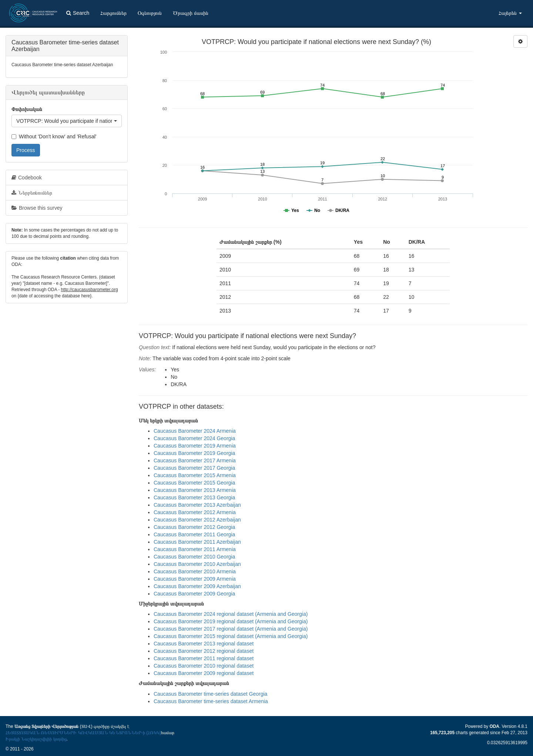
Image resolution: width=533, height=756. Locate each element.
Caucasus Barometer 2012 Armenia (195, 512)
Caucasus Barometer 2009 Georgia (194, 594)
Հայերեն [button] (510, 13)
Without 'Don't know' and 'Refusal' (54, 136)
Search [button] (78, 13)
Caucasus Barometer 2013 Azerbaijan (197, 505)
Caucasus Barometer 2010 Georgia (194, 557)
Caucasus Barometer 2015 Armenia (195, 475)
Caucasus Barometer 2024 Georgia (194, 438)
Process (26, 150)
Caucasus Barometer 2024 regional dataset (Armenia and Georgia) (231, 614)
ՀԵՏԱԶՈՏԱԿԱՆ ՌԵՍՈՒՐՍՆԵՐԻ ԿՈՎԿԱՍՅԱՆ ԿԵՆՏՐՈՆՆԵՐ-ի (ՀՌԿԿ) (83, 733)
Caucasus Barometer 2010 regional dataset (204, 666)
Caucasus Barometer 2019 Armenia (195, 446)
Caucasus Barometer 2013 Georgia (194, 497)
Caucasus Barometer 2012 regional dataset (204, 651)
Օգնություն (150, 13)
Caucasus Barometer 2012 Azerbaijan (197, 520)
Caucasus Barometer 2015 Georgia (194, 483)
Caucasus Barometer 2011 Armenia (195, 549)
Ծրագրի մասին (191, 13)
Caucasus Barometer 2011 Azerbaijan (197, 542)
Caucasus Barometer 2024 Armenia (195, 431)
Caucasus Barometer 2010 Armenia (195, 571)
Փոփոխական (27, 109)
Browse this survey (37, 208)
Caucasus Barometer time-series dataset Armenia (211, 701)
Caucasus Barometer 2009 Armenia (195, 579)
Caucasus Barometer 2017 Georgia (194, 468)
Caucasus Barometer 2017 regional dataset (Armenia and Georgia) (231, 629)
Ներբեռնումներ (32, 193)
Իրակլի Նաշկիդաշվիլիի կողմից (36, 739)
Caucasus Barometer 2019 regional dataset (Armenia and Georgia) (231, 621)
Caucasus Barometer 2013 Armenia (195, 490)
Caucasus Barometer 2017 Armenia (195, 460)
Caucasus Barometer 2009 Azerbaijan (197, 586)
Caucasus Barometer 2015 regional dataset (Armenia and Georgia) (231, 636)
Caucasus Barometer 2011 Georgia (194, 534)
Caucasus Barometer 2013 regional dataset (204, 644)
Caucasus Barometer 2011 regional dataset (204, 658)
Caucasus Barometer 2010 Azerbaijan (197, 564)
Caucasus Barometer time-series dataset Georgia (210, 694)
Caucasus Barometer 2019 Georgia (194, 453)
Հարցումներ (113, 13)
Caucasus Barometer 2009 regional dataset (204, 673)
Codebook (27, 178)
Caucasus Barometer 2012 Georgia (194, 527)
